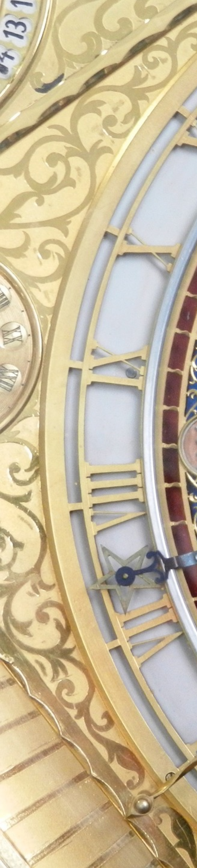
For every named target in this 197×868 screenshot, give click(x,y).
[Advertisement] (73, 69)
